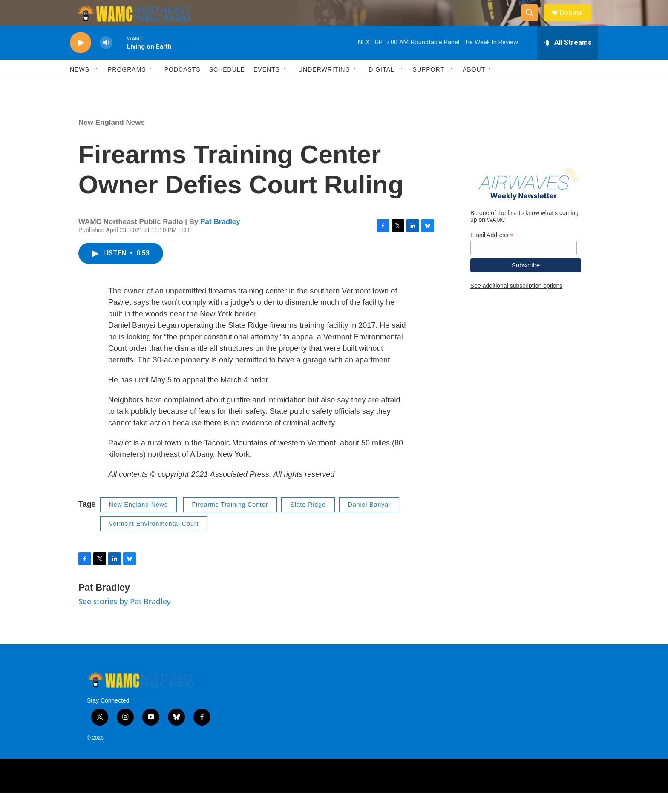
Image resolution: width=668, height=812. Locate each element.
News (80, 89)
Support (429, 89)
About (474, 89)
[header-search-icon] (533, 23)
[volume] (106, 62)
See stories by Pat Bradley (125, 620)
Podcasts (183, 89)
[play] (81, 62)
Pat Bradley (220, 241)
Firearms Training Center (230, 524)
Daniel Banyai (369, 524)
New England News (112, 142)
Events (267, 89)
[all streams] (568, 62)
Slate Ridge (308, 524)
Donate (576, 22)
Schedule (227, 89)
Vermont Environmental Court (154, 543)
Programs (127, 89)
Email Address (492, 254)
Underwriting (324, 89)
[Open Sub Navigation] (96, 89)
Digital (381, 89)
